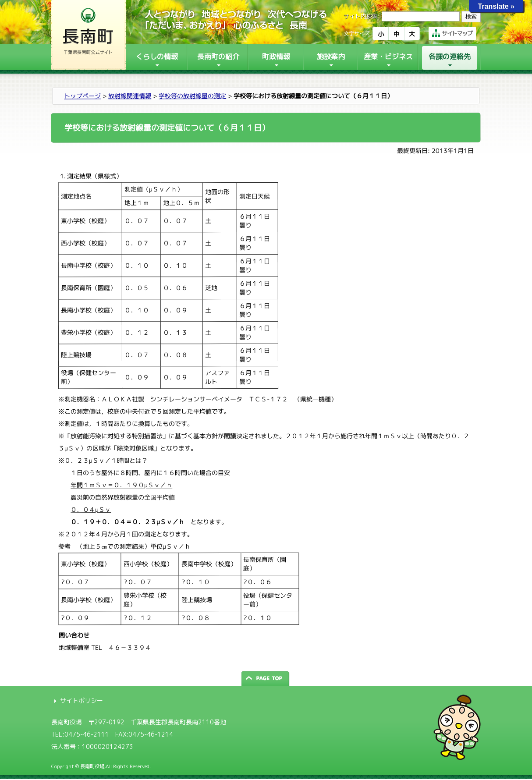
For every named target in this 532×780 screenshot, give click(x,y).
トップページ (82, 96)
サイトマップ (452, 33)
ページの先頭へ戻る (266, 679)
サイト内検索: (362, 16)
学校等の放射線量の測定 (192, 96)
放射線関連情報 (130, 96)
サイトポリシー (82, 700)
